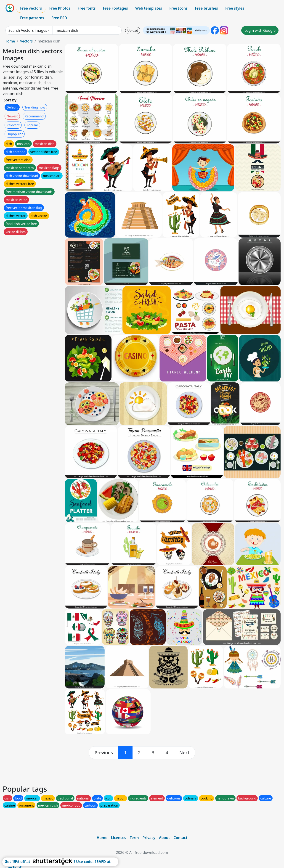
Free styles (235, 8)
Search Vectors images (28, 30)
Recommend (34, 116)
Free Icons (178, 8)
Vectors (26, 41)
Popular (32, 125)
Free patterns (32, 18)
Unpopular (15, 134)
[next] (184, 753)
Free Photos (60, 8)
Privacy (149, 838)
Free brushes (206, 8)
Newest (12, 116)
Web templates (149, 8)
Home (10, 41)
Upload (133, 30)
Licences (119, 838)
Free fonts (87, 8)
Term (134, 838)
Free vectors (31, 8)
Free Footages (115, 8)
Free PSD (59, 18)
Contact (180, 838)
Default (12, 107)
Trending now (35, 107)
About (164, 838)
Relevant (13, 125)
